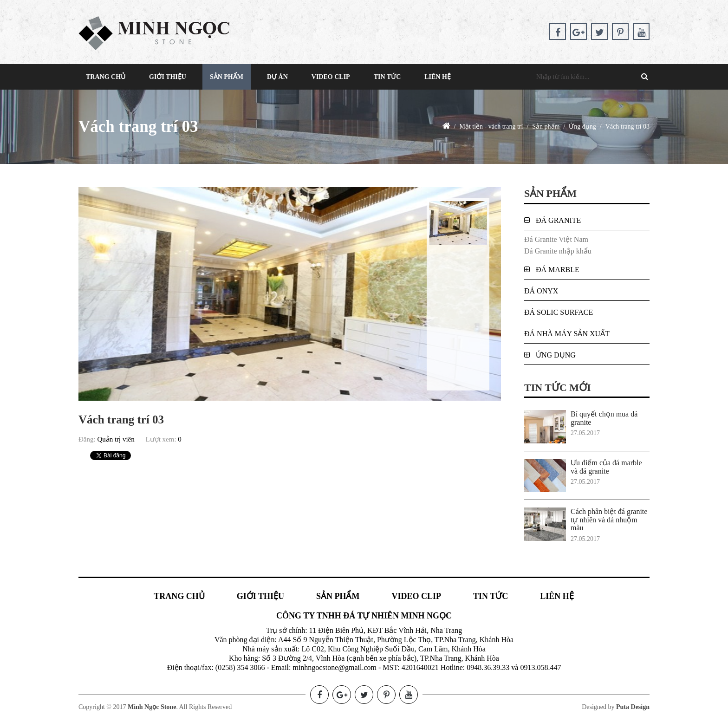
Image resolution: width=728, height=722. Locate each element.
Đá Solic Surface (559, 312)
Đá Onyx (541, 291)
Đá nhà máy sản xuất (567, 334)
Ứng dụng (556, 355)
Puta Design (633, 707)
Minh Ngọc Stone (152, 707)
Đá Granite (558, 220)
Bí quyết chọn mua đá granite (604, 418)
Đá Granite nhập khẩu (558, 251)
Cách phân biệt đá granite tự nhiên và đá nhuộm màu (609, 520)
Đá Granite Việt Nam (556, 239)
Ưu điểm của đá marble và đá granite (606, 467)
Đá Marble (558, 270)
